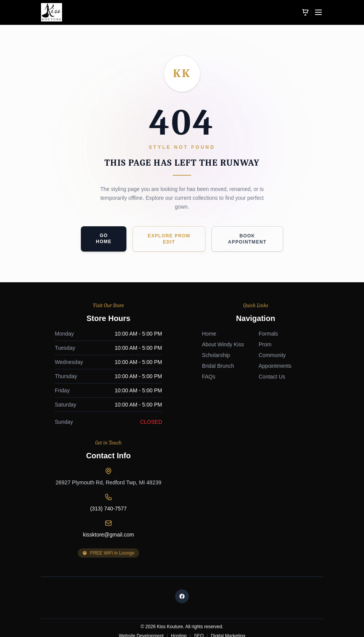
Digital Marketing (228, 596)
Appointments (128, 503)
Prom (118, 482)
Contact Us (125, 514)
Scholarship (69, 492)
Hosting (179, 596)
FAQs (61, 514)
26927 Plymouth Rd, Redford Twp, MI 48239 (256, 345)
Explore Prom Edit (169, 239)
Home (62, 471)
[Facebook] (182, 556)
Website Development (141, 596)
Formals (121, 471)
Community (125, 492)
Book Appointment (247, 239)
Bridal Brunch (71, 503)
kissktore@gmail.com (255, 397)
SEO (199, 596)
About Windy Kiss (76, 482)
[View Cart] (305, 12)
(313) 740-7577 (256, 371)
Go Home (104, 239)
